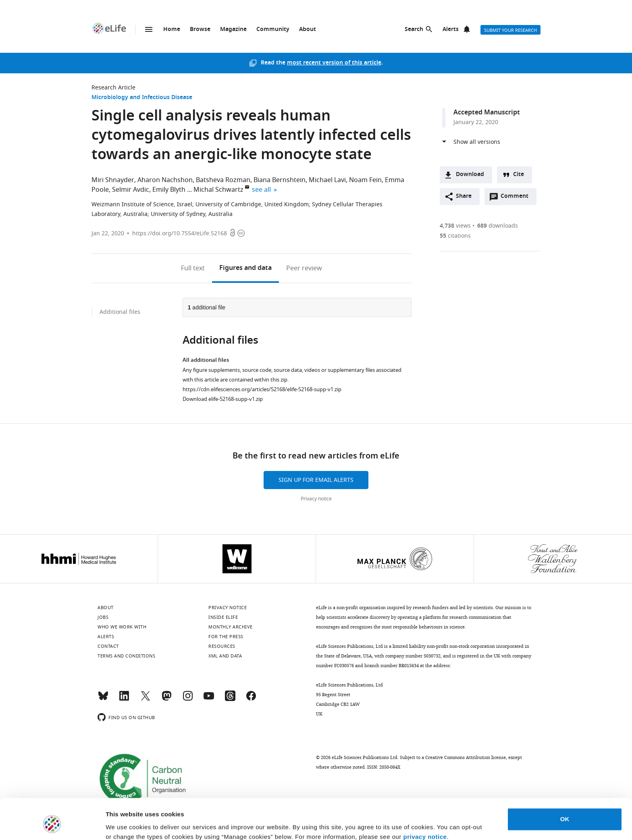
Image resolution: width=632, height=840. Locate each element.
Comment (517, 198)
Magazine (233, 30)
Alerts (451, 30)
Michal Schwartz (218, 190)
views (455, 226)
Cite (519, 175)
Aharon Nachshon (165, 180)
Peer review (304, 268)
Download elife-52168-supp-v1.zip (223, 399)
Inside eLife (223, 617)
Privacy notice (316, 499)
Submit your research (510, 30)
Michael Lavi (327, 180)
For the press (226, 637)
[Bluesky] (103, 699)
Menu (149, 29)
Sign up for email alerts (316, 480)
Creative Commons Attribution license (466, 757)
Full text (193, 268)
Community (273, 30)
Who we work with (122, 627)
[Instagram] (188, 699)
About (308, 30)
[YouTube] (209, 699)
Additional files (120, 312)
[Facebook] (251, 699)
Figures (245, 268)
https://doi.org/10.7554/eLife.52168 (180, 233)
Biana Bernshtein (280, 180)
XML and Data (225, 656)
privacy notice (425, 802)
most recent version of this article (334, 63)
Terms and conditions (126, 656)
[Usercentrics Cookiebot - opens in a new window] (52, 824)
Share (464, 196)
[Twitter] (146, 699)
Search (414, 30)
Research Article (113, 88)
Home (172, 30)
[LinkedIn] (124, 699)
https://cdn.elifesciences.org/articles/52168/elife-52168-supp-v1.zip (262, 389)
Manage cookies (129, 824)
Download (470, 175)
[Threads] (230, 699)
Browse (200, 30)
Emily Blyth (169, 190)
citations (455, 236)
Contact (108, 646)
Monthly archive (231, 627)
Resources (222, 646)
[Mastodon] (166, 699)
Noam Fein (365, 180)
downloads (498, 226)
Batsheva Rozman (223, 180)
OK (565, 784)
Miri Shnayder (113, 180)
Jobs (103, 617)
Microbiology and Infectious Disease (142, 98)
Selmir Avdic (131, 190)
